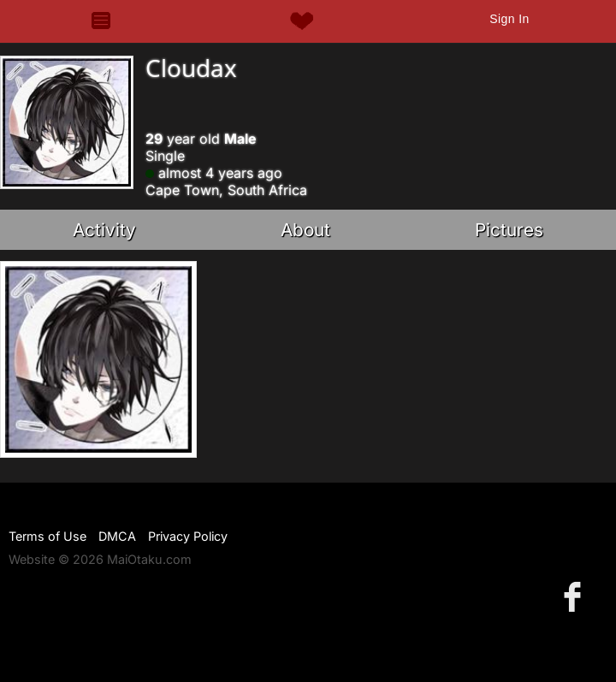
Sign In (509, 19)
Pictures (509, 230)
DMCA (117, 536)
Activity (104, 230)
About (305, 230)
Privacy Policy (188, 536)
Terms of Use (47, 536)
